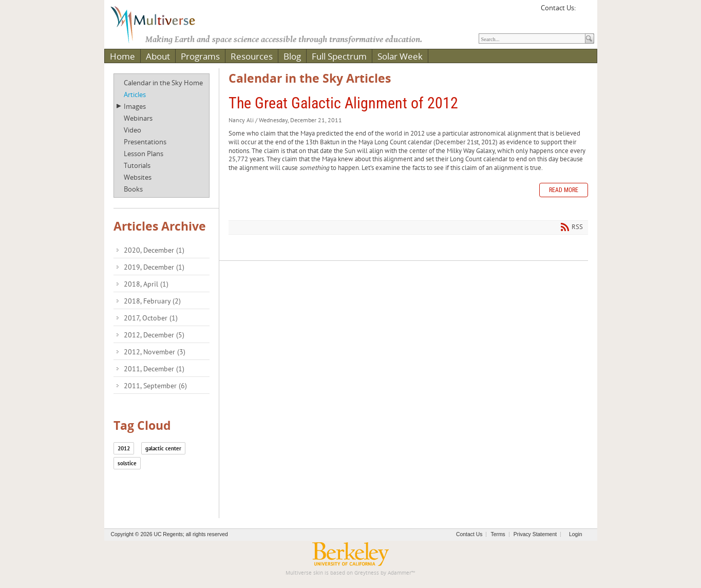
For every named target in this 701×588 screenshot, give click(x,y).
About (158, 56)
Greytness (367, 573)
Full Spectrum (339, 56)
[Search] (532, 39)
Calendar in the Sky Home (163, 83)
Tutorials (137, 165)
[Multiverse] (160, 24)
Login (575, 534)
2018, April (146, 284)
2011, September (155, 386)
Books (133, 189)
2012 (124, 448)
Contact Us (469, 534)
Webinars (138, 118)
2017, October (151, 318)
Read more (564, 190)
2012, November (155, 352)
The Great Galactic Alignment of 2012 (343, 103)
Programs (200, 56)
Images (135, 106)
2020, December (154, 250)
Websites (138, 177)
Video (132, 130)
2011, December (154, 369)
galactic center (163, 448)
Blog (292, 56)
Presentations (145, 142)
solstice (127, 463)
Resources (252, 56)
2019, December (154, 267)
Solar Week (400, 56)
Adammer (400, 573)
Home (122, 56)
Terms (498, 534)
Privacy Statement (535, 534)
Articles (135, 94)
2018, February (152, 301)
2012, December (154, 335)
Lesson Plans (144, 154)
